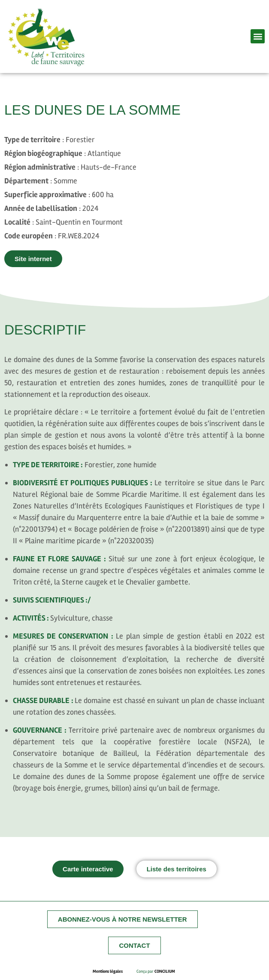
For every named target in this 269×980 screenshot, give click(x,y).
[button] (258, 36)
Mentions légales (115, 971)
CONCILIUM (165, 971)
